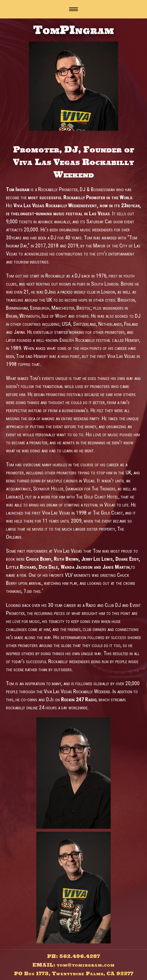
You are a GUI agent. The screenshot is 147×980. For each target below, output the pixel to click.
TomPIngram (73, 30)
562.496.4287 (80, 956)
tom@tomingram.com (86, 965)
